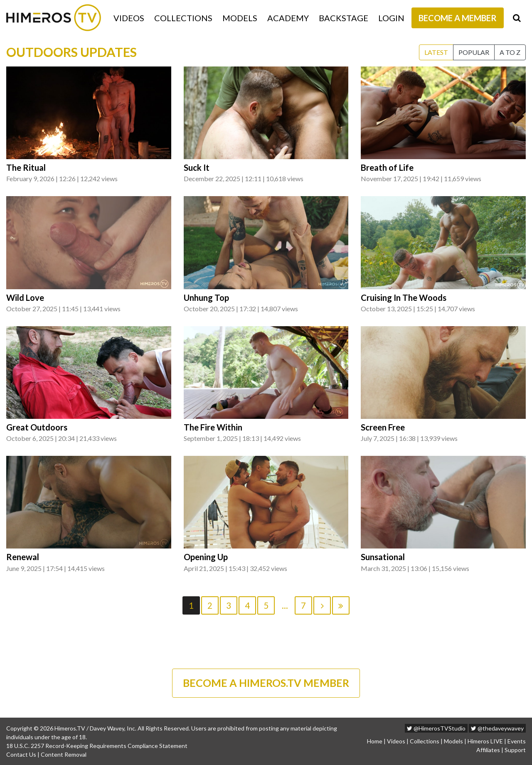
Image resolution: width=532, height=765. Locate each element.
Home (375, 741)
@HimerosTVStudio (436, 728)
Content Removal (64, 754)
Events (517, 741)
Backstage (344, 18)
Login (391, 18)
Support (515, 750)
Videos (129, 18)
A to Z (510, 52)
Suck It (197, 167)
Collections (183, 18)
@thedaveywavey (497, 728)
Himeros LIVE (485, 741)
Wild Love (25, 298)
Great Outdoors (37, 427)
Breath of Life (387, 167)
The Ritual (26, 167)
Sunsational (383, 557)
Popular (474, 52)
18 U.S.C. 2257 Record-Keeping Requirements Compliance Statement (97, 746)
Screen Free (383, 427)
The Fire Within (213, 427)
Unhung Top (206, 298)
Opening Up (206, 557)
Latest (436, 52)
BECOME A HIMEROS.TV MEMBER (266, 683)
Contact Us (21, 754)
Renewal (23, 557)
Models (240, 18)
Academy (288, 18)
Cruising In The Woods (404, 298)
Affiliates (488, 750)
